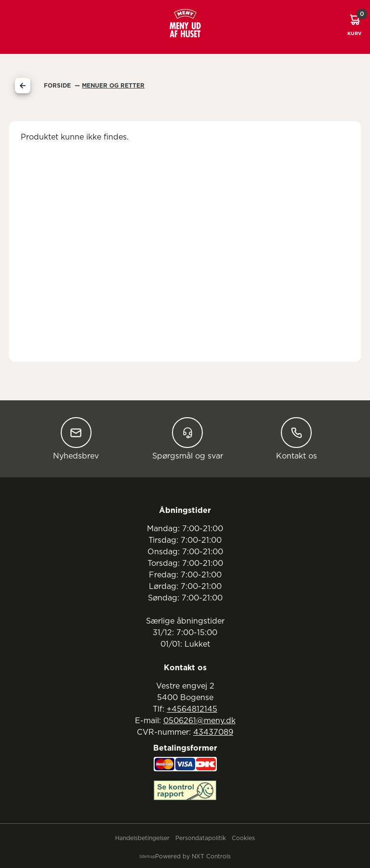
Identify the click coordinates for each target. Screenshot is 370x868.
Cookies (243, 838)
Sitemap (147, 857)
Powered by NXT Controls (193, 856)
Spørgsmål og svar (188, 439)
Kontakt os (297, 439)
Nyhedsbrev (76, 439)
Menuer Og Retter (113, 86)
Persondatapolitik (201, 838)
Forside (58, 86)
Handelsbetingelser (142, 838)
